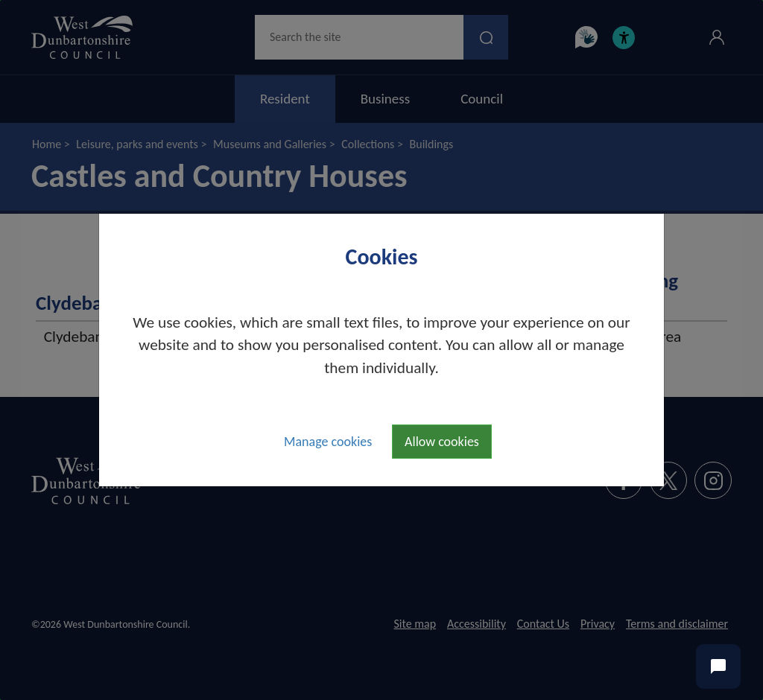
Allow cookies (442, 442)
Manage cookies (328, 442)
